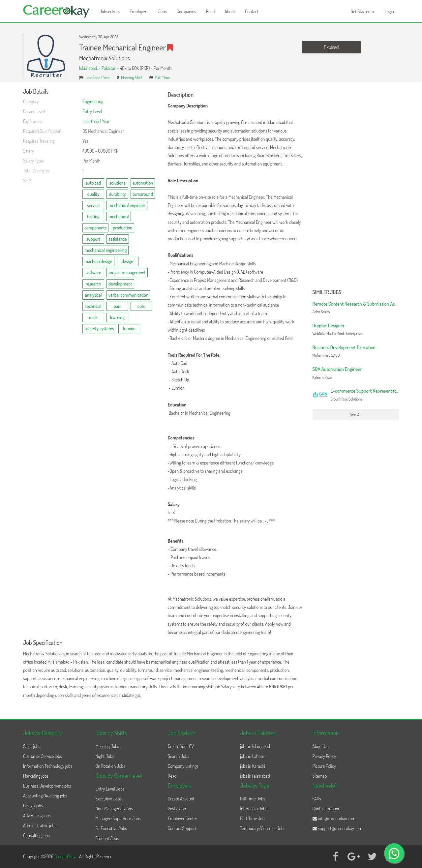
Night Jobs (105, 756)
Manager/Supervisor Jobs (118, 818)
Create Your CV (181, 746)
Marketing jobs (36, 776)
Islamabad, (89, 68)
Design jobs (33, 806)
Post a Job (177, 808)
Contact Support (182, 828)
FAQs (317, 799)
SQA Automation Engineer (337, 369)
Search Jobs (179, 756)
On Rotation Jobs (110, 766)
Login (389, 11)
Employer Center (183, 818)
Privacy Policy (324, 756)
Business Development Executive (344, 347)
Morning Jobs (107, 746)
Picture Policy (324, 766)
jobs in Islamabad (255, 746)
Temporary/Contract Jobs (263, 828)
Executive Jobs (108, 799)
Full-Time (163, 77)
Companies (186, 11)
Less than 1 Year (98, 77)
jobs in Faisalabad (255, 776)
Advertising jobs (37, 815)
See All (356, 415)
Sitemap (320, 776)
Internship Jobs (254, 808)
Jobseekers (110, 11)
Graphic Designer (329, 326)
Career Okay (65, 856)
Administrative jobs (40, 825)
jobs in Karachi (253, 766)
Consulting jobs (36, 835)
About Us (320, 746)
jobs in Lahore (252, 756)
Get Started (363, 11)
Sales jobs (32, 746)
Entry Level (92, 111)
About (230, 11)
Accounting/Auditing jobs (45, 796)
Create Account (181, 799)
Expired (331, 47)
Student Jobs (107, 838)
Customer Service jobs (43, 756)
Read (211, 11)
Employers (139, 11)
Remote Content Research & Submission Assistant (360, 304)
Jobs (163, 11)
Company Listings (183, 766)
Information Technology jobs (48, 766)
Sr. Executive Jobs (111, 828)
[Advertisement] (356, 187)
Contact (252, 11)
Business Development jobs (47, 786)
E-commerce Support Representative (366, 391)
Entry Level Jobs (110, 789)
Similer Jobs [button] (327, 292)
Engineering (93, 101)
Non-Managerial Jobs (114, 808)
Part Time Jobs (253, 818)
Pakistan (109, 68)
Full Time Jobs (253, 799)
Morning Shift (132, 77)
